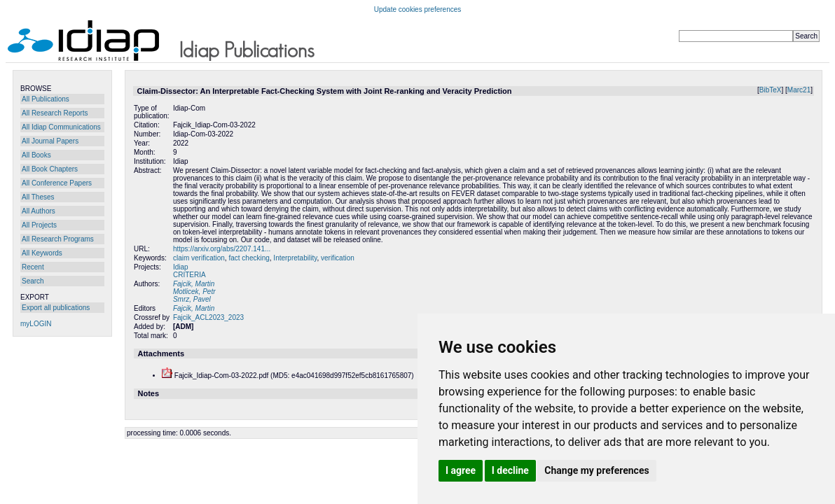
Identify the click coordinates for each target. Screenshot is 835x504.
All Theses (38, 197)
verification (338, 258)
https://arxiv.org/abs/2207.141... (222, 249)
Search (33, 281)
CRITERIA (189, 275)
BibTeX (771, 90)
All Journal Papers (50, 141)
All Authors (39, 211)
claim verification (199, 258)
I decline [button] (510, 470)
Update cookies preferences (418, 9)
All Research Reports (55, 113)
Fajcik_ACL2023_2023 (208, 317)
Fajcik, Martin (194, 284)
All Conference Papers (57, 183)
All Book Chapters (50, 169)
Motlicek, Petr (194, 292)
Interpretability (295, 258)
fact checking (249, 258)
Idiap (181, 267)
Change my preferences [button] (596, 470)
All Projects (39, 225)
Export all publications (56, 308)
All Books (36, 155)
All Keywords (42, 253)
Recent (33, 267)
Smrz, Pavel (192, 299)
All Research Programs (58, 239)
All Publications (46, 99)
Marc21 (799, 90)
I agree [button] (461, 470)
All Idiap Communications (61, 127)
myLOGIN (36, 324)
